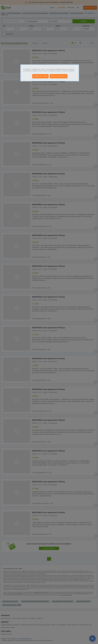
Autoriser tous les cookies (59, 76)
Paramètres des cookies (40, 76)
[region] (50, 73)
